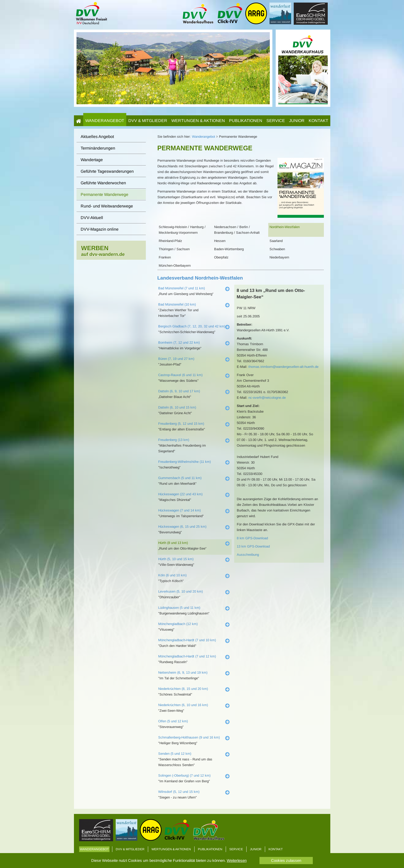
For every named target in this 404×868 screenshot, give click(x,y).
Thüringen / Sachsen (174, 249)
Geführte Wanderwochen (103, 183)
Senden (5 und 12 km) (175, 754)
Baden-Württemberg (229, 249)
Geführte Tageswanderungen (107, 171)
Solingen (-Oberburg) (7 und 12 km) (184, 775)
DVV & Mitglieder (148, 121)
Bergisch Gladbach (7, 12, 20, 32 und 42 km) (192, 326)
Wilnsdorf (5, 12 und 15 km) (179, 792)
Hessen (220, 241)
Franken (165, 257)
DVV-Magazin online (100, 229)
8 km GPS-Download (252, 538)
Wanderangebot (105, 121)
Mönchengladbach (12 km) (178, 624)
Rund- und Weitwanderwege (107, 206)
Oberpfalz (221, 257)
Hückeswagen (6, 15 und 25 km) (182, 527)
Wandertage (92, 160)
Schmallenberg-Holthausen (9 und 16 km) (189, 737)
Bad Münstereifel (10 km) (177, 304)
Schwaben (277, 249)
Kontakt (318, 121)
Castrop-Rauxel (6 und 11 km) (180, 375)
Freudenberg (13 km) (174, 440)
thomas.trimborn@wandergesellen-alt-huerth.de (283, 367)
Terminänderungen (98, 148)
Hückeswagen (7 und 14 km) (179, 510)
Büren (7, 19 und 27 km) (176, 359)
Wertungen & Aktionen (198, 121)
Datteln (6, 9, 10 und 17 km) (179, 391)
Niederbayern (279, 257)
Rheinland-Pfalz (170, 241)
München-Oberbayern (175, 266)
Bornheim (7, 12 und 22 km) (179, 342)
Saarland (276, 241)
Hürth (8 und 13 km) (173, 543)
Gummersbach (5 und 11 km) (180, 478)
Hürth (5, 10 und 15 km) (176, 559)
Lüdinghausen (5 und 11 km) (179, 608)
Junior (297, 121)
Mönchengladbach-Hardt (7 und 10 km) (187, 640)
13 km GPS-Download (253, 546)
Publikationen (246, 121)
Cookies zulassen (286, 860)
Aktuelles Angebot (97, 137)
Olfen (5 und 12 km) (173, 721)
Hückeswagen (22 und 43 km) (180, 494)
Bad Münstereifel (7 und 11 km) (182, 288)
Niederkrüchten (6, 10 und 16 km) (183, 705)
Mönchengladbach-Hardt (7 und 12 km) (187, 656)
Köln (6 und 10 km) (172, 575)
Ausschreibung (248, 555)
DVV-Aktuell (92, 218)
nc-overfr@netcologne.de (267, 398)
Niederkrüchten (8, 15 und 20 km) (183, 689)
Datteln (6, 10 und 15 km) (177, 407)
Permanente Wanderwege (104, 194)
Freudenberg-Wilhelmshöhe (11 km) (184, 462)
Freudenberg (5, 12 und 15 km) (181, 424)
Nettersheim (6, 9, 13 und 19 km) (183, 672)
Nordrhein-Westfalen (285, 227)
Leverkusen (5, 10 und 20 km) (180, 591)
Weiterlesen (237, 860)
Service (276, 121)
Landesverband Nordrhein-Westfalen (200, 278)
